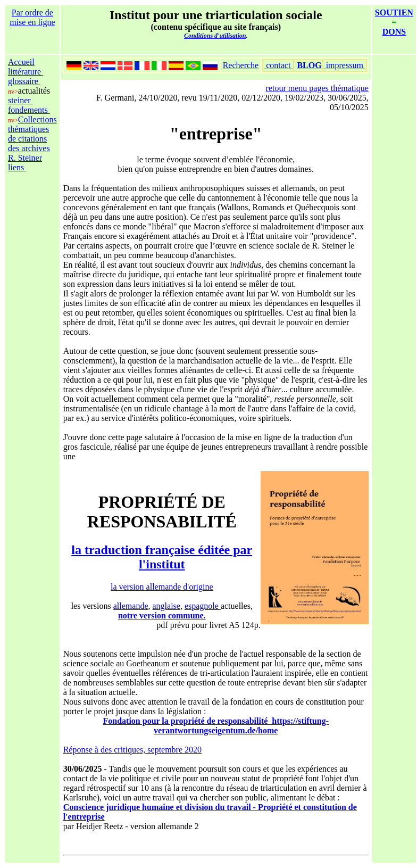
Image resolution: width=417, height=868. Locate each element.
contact (278, 65)
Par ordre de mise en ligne (32, 17)
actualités (34, 91)
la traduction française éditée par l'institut (162, 557)
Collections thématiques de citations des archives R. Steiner (32, 139)
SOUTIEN (394, 13)
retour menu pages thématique (317, 88)
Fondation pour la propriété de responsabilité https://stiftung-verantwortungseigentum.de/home (216, 726)
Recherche (241, 65)
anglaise (166, 606)
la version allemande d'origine (162, 587)
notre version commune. (162, 615)
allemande (131, 606)
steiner (20, 100)
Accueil (21, 62)
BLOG (309, 65)
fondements (29, 110)
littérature (26, 72)
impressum (345, 65)
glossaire (24, 81)
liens (17, 167)
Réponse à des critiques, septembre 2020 (132, 750)
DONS (394, 32)
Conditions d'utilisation (215, 36)
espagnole (203, 606)
